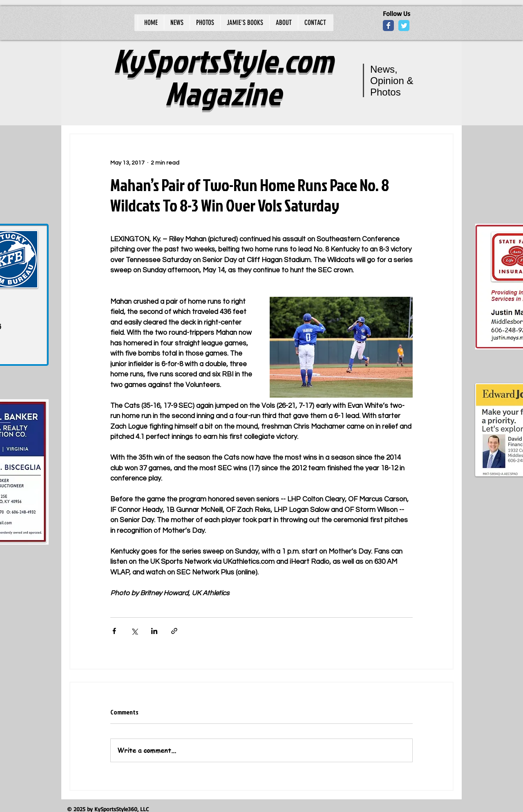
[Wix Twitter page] (404, 26)
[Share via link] (174, 631)
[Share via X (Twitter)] (134, 631)
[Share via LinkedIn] (154, 631)
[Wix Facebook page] (388, 26)
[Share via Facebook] (114, 631)
